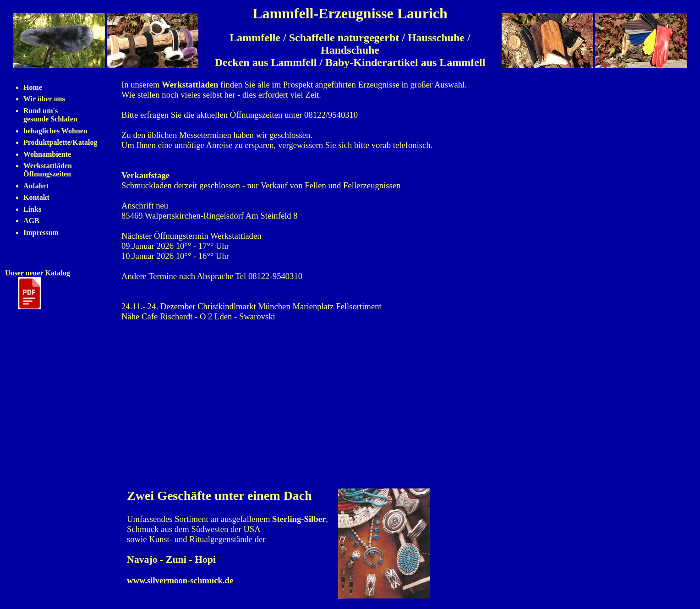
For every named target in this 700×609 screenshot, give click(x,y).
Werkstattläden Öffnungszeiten (48, 170)
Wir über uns (44, 99)
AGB (31, 221)
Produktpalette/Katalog (60, 142)
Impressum (41, 233)
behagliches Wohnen (55, 131)
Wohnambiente (47, 154)
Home (33, 87)
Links (32, 209)
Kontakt (36, 197)
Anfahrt (36, 186)
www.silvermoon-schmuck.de (180, 580)
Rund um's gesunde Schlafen (50, 115)
